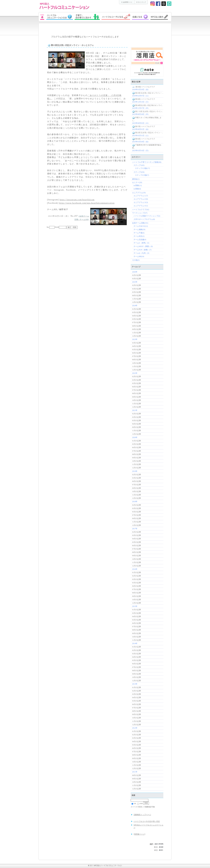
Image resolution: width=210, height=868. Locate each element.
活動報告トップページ (142, 815)
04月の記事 (136, 316)
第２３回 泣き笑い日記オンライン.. (147, 111)
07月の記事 (136, 322)
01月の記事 (136, 309)
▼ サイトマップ (141, 2)
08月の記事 (136, 296)
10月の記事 (136, 363)
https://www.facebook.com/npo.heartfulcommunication (87, 203)
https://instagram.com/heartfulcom (77, 200)
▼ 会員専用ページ (127, 2)
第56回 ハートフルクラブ (143, 139)
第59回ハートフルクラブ (143, 87)
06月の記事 (136, 353)
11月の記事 (136, 299)
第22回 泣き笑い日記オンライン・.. (147, 133)
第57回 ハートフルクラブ (143, 126)
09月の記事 (136, 329)
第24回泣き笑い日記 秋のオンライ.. (147, 105)
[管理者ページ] (139, 834)
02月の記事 (136, 275)
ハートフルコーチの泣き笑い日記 (147, 821)
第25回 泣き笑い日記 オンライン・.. (148, 93)
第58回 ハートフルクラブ (143, 99)
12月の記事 (136, 302)
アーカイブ (136, 267)
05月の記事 (136, 292)
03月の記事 (136, 279)
